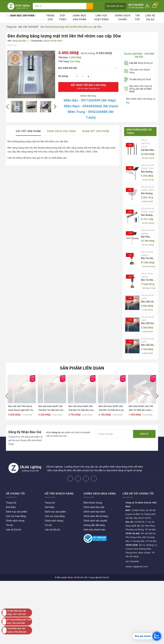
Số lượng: (63, 76)
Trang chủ (50, 18)
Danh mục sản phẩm (80, 18)
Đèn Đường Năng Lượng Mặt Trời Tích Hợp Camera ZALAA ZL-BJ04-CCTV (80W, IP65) (148, 215)
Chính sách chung (123, 18)
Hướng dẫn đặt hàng (94, 525)
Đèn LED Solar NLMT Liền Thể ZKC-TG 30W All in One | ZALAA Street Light (112, 410)
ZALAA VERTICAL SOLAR (146, 143)
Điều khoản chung (93, 503)
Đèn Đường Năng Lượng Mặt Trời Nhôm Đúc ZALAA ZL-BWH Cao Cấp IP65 (148, 194)
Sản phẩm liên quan (82, 368)
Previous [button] (8, 107)
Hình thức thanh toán (94, 530)
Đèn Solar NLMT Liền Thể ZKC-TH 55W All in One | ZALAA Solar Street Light (141, 410)
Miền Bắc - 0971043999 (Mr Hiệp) (90, 100)
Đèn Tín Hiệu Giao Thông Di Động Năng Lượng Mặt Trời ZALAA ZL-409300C (148, 280)
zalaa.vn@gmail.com (137, 567)
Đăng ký (144, 434)
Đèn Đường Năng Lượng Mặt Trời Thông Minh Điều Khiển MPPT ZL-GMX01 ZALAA (147, 172)
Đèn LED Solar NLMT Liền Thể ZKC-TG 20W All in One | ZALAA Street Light (148, 324)
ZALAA (106, 577)
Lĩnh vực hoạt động (102, 18)
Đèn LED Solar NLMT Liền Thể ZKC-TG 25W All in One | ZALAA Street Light (148, 345)
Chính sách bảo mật (94, 507)
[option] (31, 74)
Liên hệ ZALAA (150, 18)
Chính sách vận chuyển (95, 521)
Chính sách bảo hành (94, 512)
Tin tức (138, 18)
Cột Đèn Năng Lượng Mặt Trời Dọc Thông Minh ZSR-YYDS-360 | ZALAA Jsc (148, 150)
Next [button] (55, 107)
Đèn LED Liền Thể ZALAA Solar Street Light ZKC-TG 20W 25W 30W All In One (148, 302)
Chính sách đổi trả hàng (96, 516)
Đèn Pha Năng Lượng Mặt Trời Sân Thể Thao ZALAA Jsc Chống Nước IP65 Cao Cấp (148, 237)
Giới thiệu (63, 18)
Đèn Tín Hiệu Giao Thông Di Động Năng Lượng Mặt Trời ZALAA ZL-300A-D (148, 258)
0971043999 (132, 562)
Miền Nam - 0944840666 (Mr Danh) (91, 106)
